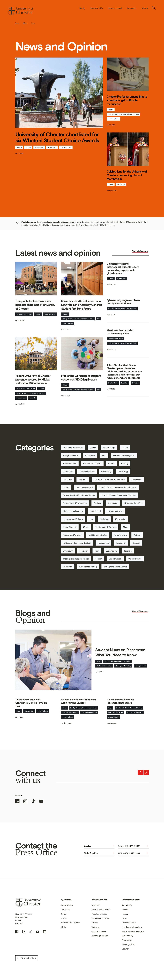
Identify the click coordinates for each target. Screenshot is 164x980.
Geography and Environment (75, 503)
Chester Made (113, 383)
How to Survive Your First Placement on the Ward (120, 701)
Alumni (93, 448)
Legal (124, 918)
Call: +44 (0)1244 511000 (134, 853)
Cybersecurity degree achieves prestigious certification (123, 302)
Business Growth (70, 463)
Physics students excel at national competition (120, 332)
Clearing (125, 463)
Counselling (106, 471)
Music (125, 527)
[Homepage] (20, 11)
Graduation (121, 184)
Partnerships (127, 940)
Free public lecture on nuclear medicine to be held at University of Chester (35, 305)
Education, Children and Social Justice (109, 479)
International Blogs (115, 511)
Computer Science (87, 471)
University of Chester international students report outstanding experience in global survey (123, 268)
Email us (99, 846)
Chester (28, 147)
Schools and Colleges (100, 918)
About (25, 23)
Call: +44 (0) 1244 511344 (134, 846)
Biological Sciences (71, 455)
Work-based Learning (88, 567)
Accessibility (127, 905)
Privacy (125, 914)
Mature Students (70, 527)
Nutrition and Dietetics (98, 535)
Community (68, 471)
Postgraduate (52, 147)
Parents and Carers (99, 914)
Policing (137, 535)
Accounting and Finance (73, 448)
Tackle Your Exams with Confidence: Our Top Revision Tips (31, 703)
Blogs (104, 455)
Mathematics (121, 519)
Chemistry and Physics (24, 314)
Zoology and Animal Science (115, 567)
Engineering (136, 479)
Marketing (104, 519)
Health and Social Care (134, 503)
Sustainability (112, 551)
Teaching (128, 551)
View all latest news (140, 251)
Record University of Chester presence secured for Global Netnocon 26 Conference (33, 380)
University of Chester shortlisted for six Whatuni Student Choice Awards (57, 137)
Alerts (63, 927)
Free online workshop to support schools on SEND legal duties (81, 378)
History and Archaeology (73, 511)
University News (66, 147)
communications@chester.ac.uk (61, 222)
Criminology (123, 471)
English (66, 487)
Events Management (84, 487)
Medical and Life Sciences (106, 527)
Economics (67, 479)
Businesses (96, 927)
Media (86, 527)
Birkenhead (90, 455)
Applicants (96, 905)
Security (125, 949)
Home (17, 23)
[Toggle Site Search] (154, 8)
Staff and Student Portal (71, 923)
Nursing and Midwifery (72, 535)
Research (32, 398)
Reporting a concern (100, 936)
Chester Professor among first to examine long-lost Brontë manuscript (127, 100)
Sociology (84, 551)
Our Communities (99, 931)
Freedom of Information (132, 927)
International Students (101, 910)
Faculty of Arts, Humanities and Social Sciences (123, 114)
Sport (97, 551)
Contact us (65, 910)
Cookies (125, 910)
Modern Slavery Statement (133, 931)
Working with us (129, 944)
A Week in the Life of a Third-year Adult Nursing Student (79, 701)
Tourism (99, 559)
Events (64, 918)
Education (125, 383)
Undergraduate (68, 323)
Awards (19, 147)
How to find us (67, 905)
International (39, 147)
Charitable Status (129, 923)
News (33, 23)
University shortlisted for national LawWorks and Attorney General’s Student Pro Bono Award (82, 305)
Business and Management (26, 389)
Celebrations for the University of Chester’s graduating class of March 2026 (127, 175)
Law (99, 319)
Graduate (135, 383)
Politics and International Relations (77, 543)
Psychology (121, 543)
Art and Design (109, 448)
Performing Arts (120, 535)
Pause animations (26, 958)
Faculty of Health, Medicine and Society (79, 495)
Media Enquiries (99, 853)
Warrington (68, 567)
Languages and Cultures (73, 519)
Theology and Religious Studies (76, 559)
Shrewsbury (68, 551)
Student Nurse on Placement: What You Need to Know (120, 652)
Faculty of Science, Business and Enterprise (31, 393)
